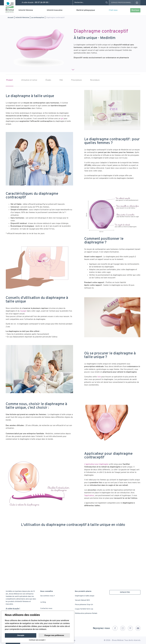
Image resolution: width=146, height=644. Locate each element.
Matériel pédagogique (86, 10)
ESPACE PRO (125, 592)
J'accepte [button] (21, 635)
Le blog (43, 602)
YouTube (138, 628)
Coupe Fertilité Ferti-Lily (84, 609)
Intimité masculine (55, 10)
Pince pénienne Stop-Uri (84, 605)
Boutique (135, 10)
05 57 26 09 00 (42, 3)
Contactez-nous (46, 608)
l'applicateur (89, 496)
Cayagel (23, 311)
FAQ (61, 80)
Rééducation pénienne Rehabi (86, 613)
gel (62, 119)
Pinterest (130, 628)
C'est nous (113, 10)
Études (48, 80)
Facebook (115, 628)
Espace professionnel (121, 3)
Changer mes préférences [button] (54, 635)
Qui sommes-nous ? (48, 596)
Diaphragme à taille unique (85, 596)
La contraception (38, 18)
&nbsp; (73, 554)
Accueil (11, 18)
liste (99, 377)
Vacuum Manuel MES (82, 600)
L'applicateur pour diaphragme (96, 464)
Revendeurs (95, 80)
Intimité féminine (26, 10)
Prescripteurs (76, 80)
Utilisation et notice (29, 80)
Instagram (123, 628)
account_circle (137, 3)
